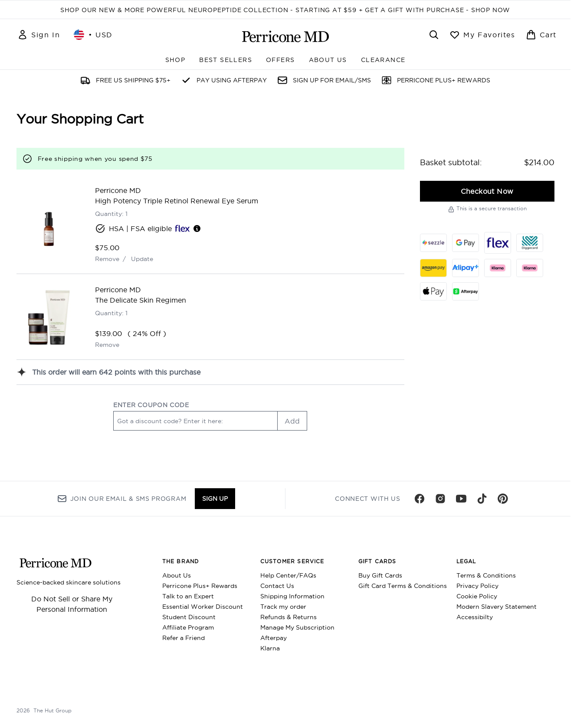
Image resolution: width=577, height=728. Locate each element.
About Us (177, 575)
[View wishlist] (482, 35)
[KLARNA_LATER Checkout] (530, 268)
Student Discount (189, 617)
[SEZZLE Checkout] (433, 243)
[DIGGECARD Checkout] (530, 243)
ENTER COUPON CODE (151, 405)
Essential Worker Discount (203, 607)
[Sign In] (39, 35)
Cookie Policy (477, 596)
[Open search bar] (434, 35)
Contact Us (277, 586)
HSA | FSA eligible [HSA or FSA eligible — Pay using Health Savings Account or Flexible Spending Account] (148, 229)
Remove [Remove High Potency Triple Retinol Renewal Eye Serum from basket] (107, 259)
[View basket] (541, 35)
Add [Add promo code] (292, 421)
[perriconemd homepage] (285, 36)
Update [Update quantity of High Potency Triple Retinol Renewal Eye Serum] (142, 259)
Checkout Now (487, 191)
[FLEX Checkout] (498, 243)
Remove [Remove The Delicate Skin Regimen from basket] (107, 345)
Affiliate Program (188, 627)
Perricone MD (118, 190)
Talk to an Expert (188, 596)
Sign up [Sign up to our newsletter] (215, 499)
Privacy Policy (477, 586)
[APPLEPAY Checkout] (433, 291)
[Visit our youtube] (461, 499)
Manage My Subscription (297, 627)
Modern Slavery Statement (497, 607)
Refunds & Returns (288, 617)
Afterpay (274, 638)
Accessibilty (475, 617)
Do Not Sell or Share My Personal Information (72, 604)
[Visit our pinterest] (503, 499)
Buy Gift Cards (380, 575)
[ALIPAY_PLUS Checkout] (466, 268)
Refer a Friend (184, 638)
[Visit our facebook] (420, 499)
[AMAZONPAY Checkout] (433, 268)
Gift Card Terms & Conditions (403, 586)
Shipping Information (292, 596)
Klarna (270, 648)
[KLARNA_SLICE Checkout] (498, 268)
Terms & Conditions (486, 575)
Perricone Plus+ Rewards (200, 586)
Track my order (283, 607)
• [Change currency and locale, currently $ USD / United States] (93, 35)
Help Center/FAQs (288, 575)
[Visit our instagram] (440, 499)
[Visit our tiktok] (482, 499)
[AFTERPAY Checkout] (466, 291)
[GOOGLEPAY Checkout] (466, 243)
